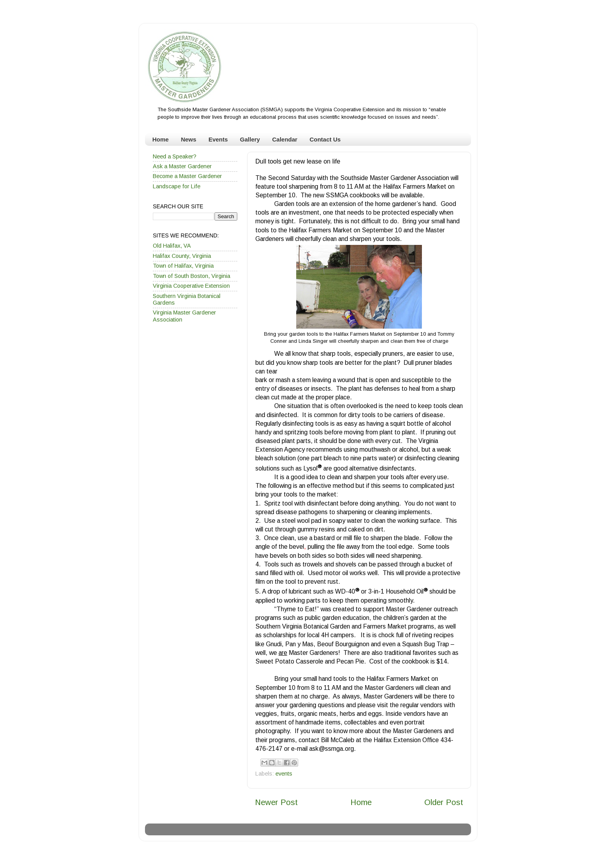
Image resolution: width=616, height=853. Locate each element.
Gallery (250, 139)
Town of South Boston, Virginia (192, 276)
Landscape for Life (177, 186)
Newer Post (276, 802)
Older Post (444, 802)
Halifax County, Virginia (182, 256)
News (188, 139)
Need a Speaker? (175, 156)
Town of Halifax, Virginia (183, 266)
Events (218, 139)
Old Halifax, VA (172, 246)
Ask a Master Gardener (182, 166)
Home (161, 139)
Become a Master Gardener (187, 176)
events (284, 774)
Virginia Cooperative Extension (191, 286)
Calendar (285, 139)
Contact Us (325, 139)
